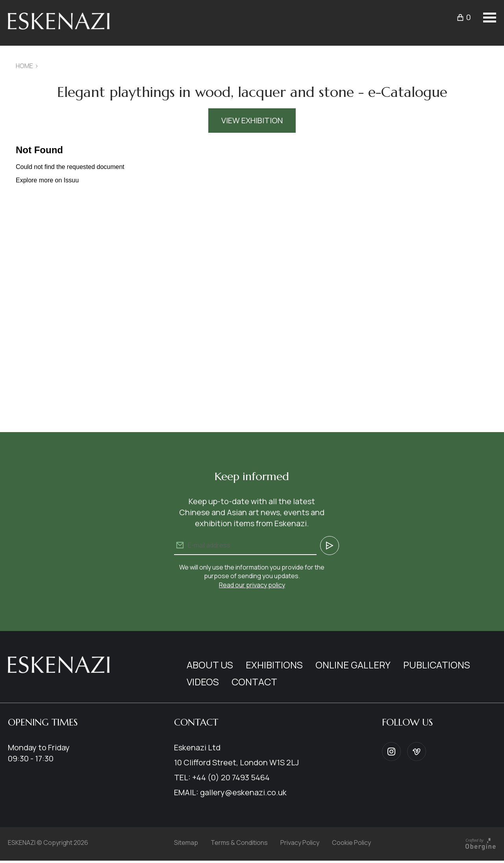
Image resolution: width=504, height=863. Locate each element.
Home (24, 66)
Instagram (391, 752)
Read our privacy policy (252, 585)
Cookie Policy (351, 843)
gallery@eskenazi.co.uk (243, 792)
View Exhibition (252, 120)
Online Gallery (353, 665)
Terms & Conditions (239, 843)
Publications (437, 665)
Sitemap (186, 843)
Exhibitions (274, 665)
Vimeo (417, 752)
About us (210, 665)
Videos (203, 682)
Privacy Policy (300, 843)
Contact (254, 682)
